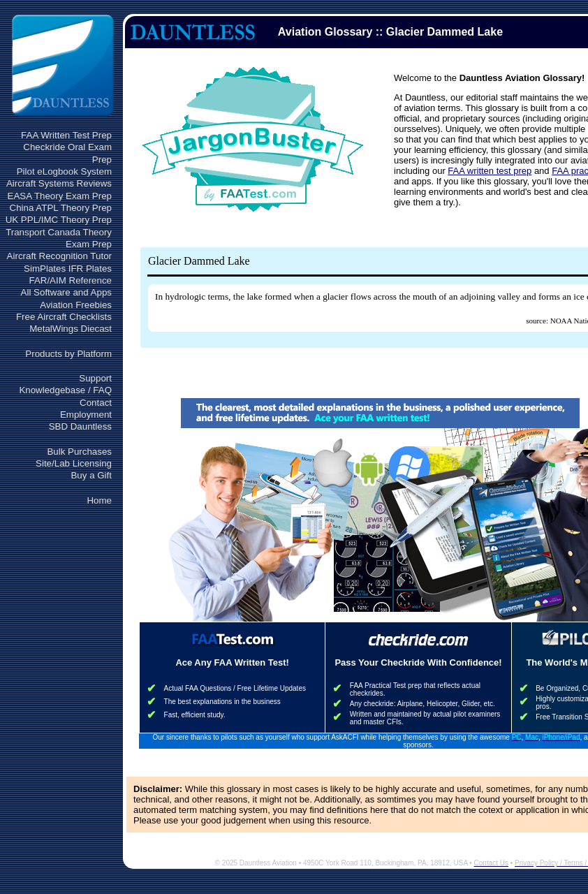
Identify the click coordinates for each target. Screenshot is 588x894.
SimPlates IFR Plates (68, 269)
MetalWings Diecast (71, 329)
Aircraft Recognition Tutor (59, 256)
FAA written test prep (490, 171)
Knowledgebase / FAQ (65, 390)
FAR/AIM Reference (70, 280)
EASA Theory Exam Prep (60, 196)
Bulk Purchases (79, 452)
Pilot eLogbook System (64, 171)
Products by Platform (68, 354)
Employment (86, 415)
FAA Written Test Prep (66, 135)
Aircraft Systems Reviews (59, 183)
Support (95, 378)
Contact (96, 403)
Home (99, 500)
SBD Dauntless (80, 426)
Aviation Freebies (76, 305)
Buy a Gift (91, 475)
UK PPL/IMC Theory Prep (59, 220)
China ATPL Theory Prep (61, 208)
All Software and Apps (66, 292)
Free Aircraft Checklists (64, 317)
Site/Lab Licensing (74, 463)
